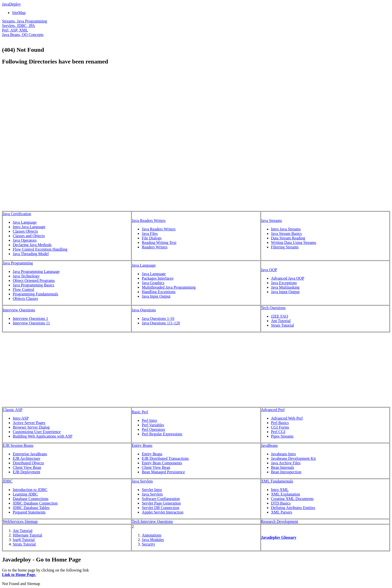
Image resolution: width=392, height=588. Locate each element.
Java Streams (271, 221)
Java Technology (26, 276)
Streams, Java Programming (24, 21)
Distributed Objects (28, 463)
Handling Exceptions (159, 292)
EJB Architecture (26, 458)
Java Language (25, 222)
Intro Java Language (29, 227)
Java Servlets (142, 481)
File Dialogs (152, 238)
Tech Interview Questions (152, 521)
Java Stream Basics (286, 234)
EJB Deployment (26, 472)
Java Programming (18, 263)
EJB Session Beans (18, 445)
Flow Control (23, 290)
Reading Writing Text (159, 243)
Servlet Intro (152, 490)
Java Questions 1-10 (158, 318)
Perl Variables (153, 425)
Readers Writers (155, 247)
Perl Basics (280, 423)
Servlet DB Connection (160, 508)
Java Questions (144, 310)
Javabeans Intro (283, 454)
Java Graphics (153, 283)
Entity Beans (142, 445)
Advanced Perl (273, 410)
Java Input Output (156, 296)
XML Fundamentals (277, 481)
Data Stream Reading (288, 238)
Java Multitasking (285, 287)
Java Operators (25, 240)
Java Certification (17, 214)
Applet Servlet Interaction (162, 512)
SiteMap (19, 13)
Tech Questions (273, 308)
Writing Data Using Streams (294, 243)
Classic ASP (13, 410)
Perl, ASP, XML (15, 30)
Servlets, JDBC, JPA (18, 26)
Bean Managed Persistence (163, 472)
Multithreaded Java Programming (169, 287)
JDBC (8, 481)
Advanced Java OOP (288, 278)
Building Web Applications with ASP (42, 436)
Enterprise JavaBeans (30, 454)
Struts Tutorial (282, 325)
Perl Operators (153, 429)
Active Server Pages (29, 423)
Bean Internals (283, 467)
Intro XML (280, 490)
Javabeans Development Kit (293, 458)
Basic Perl (140, 412)
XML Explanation (285, 494)
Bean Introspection (286, 472)
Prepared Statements (29, 512)
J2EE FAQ (280, 316)
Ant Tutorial (281, 321)
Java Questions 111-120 (161, 323)
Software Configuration (161, 499)
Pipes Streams (282, 436)
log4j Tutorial (24, 540)
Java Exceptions (284, 283)
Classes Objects (25, 231)
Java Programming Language (36, 272)
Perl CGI (278, 432)
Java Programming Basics (33, 285)
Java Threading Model (31, 254)
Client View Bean (27, 467)
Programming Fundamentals (35, 294)
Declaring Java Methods (32, 245)
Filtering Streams (285, 247)
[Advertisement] (44, 105)
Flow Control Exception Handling (40, 249)
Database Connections (31, 499)
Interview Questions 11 (31, 323)
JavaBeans (269, 445)
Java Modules (153, 540)
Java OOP (269, 270)
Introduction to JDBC (30, 490)
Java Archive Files (286, 463)
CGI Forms (280, 427)
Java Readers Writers (149, 221)
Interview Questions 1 (30, 318)
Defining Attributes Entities (293, 508)
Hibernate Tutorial (27, 535)
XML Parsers (282, 512)
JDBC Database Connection (35, 503)
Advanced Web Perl (287, 418)
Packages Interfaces (158, 278)
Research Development (280, 521)
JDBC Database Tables (31, 508)
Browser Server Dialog (31, 427)
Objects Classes (25, 298)
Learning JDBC (25, 494)
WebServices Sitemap (20, 521)
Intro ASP (21, 418)
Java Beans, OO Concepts (23, 35)
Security (148, 544)
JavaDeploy (11, 4)
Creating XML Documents (292, 499)
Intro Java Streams (286, 229)
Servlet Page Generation (161, 503)
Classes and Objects (29, 236)
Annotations (151, 535)
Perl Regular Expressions (162, 434)
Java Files (150, 234)
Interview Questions (19, 310)
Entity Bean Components (162, 463)
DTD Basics (281, 503)
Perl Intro (149, 420)
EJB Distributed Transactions (165, 458)
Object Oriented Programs (34, 281)
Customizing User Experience (37, 432)
